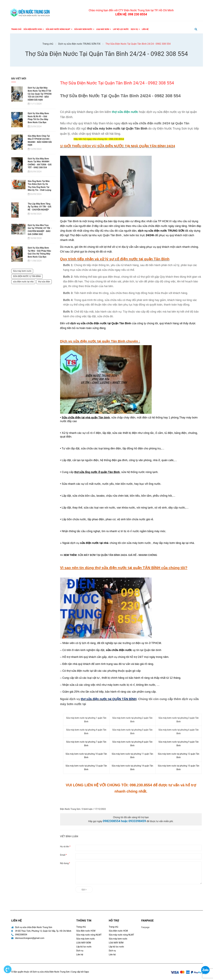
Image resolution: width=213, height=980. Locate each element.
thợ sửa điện (44, 280)
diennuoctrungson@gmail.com (30, 938)
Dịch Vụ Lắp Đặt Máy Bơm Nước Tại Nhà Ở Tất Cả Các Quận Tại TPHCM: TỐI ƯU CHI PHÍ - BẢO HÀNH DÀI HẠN (40, 94)
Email (63, 855)
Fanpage (145, 927)
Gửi (84, 890)
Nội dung (65, 863)
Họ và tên (65, 847)
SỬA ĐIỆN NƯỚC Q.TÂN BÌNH (27, 274)
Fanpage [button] (147, 920)
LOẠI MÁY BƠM (84, 943)
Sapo (87, 972)
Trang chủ (81, 927)
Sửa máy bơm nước (22, 269)
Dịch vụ (80, 951)
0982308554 (21, 935)
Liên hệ (80, 955)
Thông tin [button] (84, 920)
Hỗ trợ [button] (114, 920)
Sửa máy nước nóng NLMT (89, 935)
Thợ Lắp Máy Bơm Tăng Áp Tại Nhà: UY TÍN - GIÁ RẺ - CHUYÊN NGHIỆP (40, 207)
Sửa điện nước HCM (86, 931)
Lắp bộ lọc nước (84, 947)
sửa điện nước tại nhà (23, 280)
